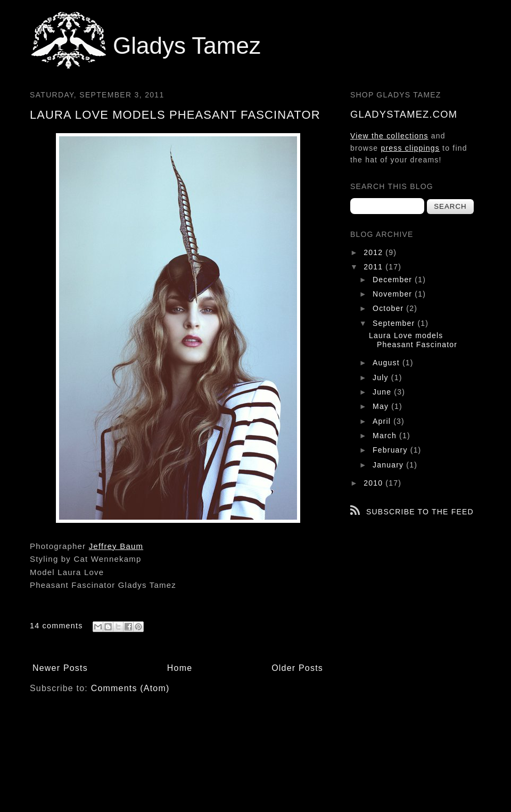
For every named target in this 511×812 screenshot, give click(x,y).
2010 (374, 483)
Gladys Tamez (187, 46)
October (389, 308)
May (382, 406)
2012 (374, 252)
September (395, 323)
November (394, 294)
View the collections (389, 136)
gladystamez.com (404, 114)
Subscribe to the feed (420, 512)
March (386, 436)
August (388, 363)
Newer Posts (60, 668)
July (382, 378)
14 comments (56, 626)
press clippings (410, 148)
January (389, 465)
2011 (374, 267)
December (394, 280)
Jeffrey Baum (116, 546)
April (383, 421)
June (383, 392)
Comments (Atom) (130, 688)
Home (180, 668)
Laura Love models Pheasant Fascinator (175, 115)
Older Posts (297, 668)
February (392, 450)
